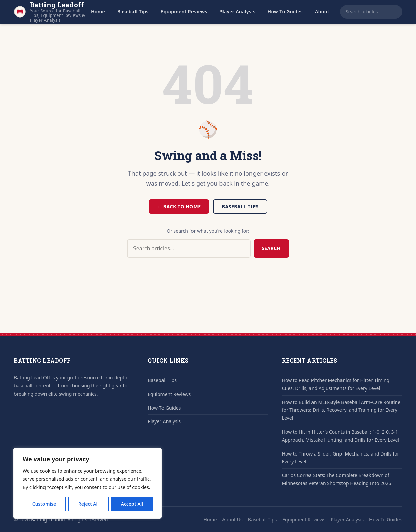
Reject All (88, 504)
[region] (88, 483)
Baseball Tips (133, 12)
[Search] (398, 12)
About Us (232, 519)
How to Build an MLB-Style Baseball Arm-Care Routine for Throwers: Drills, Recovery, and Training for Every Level (341, 410)
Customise (44, 504)
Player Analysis (237, 12)
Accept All (132, 504)
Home (98, 12)
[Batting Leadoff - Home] (50, 12)
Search (271, 248)
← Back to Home (179, 206)
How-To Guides (285, 12)
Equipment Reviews (184, 12)
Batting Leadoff (48, 519)
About (322, 12)
